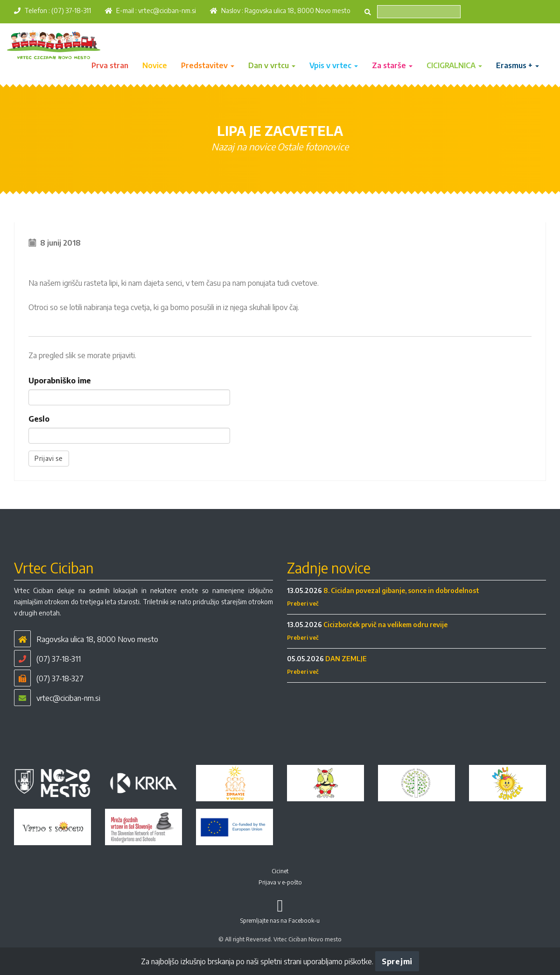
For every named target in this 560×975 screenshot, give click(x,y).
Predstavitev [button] (208, 65)
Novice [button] (155, 65)
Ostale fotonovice (313, 146)
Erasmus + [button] (518, 65)
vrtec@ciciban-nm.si (167, 11)
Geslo (39, 419)
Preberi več (303, 604)
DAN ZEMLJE (346, 659)
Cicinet (280, 871)
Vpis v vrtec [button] (334, 65)
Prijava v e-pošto (280, 882)
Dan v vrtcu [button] (272, 65)
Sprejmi (397, 961)
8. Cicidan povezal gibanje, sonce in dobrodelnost (401, 590)
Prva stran (110, 65)
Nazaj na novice (243, 146)
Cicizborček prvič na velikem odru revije (385, 625)
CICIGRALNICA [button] (454, 65)
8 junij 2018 (60, 243)
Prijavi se (49, 458)
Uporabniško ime (60, 381)
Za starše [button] (392, 65)
